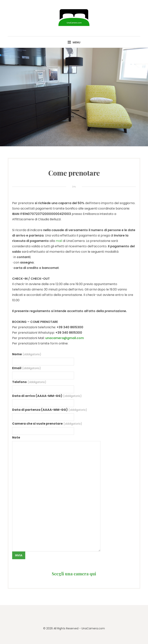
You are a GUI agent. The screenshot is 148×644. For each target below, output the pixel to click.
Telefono (29, 382)
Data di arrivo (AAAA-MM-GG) (47, 396)
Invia (19, 555)
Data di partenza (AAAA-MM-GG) (50, 410)
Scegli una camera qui (74, 574)
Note (16, 437)
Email (26, 368)
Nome (27, 354)
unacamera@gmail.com (65, 338)
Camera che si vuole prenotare (47, 424)
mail (59, 241)
